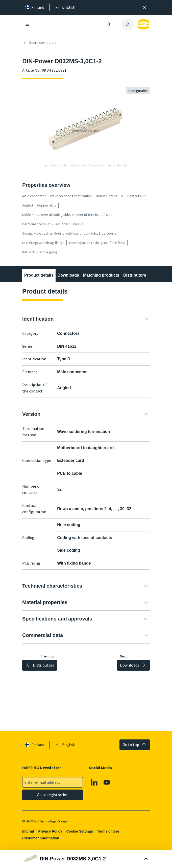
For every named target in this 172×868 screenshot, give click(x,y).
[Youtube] (107, 782)
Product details (39, 275)
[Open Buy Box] (86, 859)
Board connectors (39, 43)
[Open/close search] (109, 24)
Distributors (135, 275)
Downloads (68, 275)
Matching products (101, 275)
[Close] (144, 7)
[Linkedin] (94, 782)
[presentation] (65, 7)
